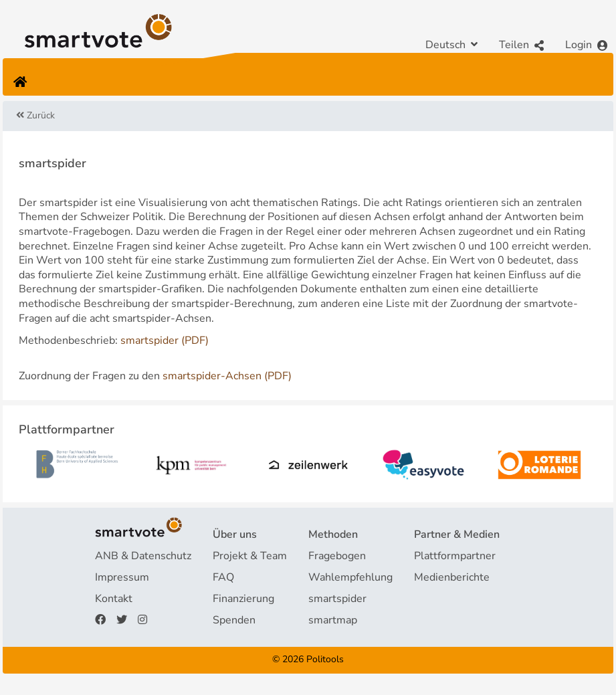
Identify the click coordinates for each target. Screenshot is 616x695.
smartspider (337, 599)
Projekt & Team (250, 556)
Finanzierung (243, 599)
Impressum (122, 577)
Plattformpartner (455, 556)
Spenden (234, 620)
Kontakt (114, 599)
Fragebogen (337, 556)
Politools (325, 659)
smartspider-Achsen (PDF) (227, 376)
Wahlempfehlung (350, 577)
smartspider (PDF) (165, 340)
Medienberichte (452, 577)
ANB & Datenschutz (143, 556)
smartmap (333, 620)
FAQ (223, 577)
